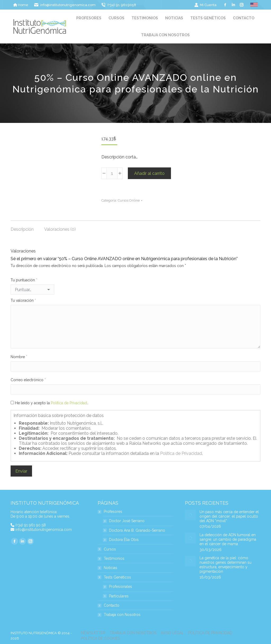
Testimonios (114, 559)
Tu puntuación (24, 280)
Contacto (112, 605)
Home (21, 5)
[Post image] (190, 515)
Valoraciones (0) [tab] (60, 229)
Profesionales (121, 587)
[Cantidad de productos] (112, 173)
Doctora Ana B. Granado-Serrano (137, 530)
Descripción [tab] (22, 229)
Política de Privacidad (69, 403)
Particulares (119, 596)
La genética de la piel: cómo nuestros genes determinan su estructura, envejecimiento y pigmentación (225, 565)
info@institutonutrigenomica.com (44, 530)
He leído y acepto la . (49, 403)
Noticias (110, 568)
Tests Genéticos (115, 577)
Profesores (110, 512)
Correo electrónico (28, 380)
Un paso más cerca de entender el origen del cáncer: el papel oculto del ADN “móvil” (229, 516)
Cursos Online (129, 200)
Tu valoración (23, 300)
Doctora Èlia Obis (124, 540)
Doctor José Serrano (127, 521)
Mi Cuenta (205, 5)
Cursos (110, 549)
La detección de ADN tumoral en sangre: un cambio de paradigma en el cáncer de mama (228, 539)
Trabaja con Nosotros (122, 615)
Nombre (19, 357)
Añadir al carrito (149, 173)
